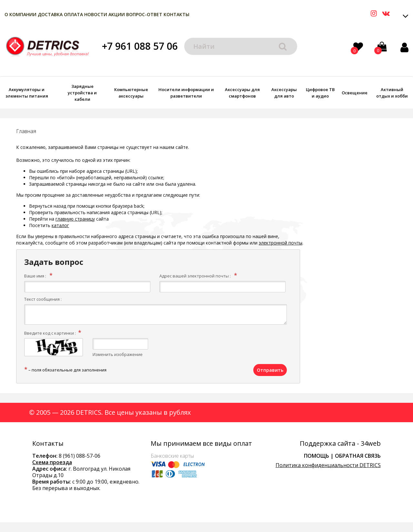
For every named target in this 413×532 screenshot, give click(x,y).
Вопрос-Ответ (144, 14)
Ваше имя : (35, 276)
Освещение (355, 93)
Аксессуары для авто (284, 93)
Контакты (176, 14)
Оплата (73, 14)
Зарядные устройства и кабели (82, 93)
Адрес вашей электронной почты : (195, 276)
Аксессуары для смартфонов (242, 93)
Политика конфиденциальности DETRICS (328, 465)
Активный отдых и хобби (392, 93)
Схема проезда (52, 462)
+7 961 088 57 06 (140, 46)
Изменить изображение (118, 354)
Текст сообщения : (43, 299)
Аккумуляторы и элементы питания (27, 93)
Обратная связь (358, 456)
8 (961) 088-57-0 (78, 456)
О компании (20, 14)
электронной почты (281, 243)
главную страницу (75, 219)
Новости (96, 14)
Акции (117, 14)
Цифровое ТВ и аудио (320, 93)
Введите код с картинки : (50, 333)
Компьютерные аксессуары (131, 93)
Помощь (317, 456)
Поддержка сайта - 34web (340, 443)
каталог (60, 225)
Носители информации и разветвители (186, 93)
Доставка (50, 14)
